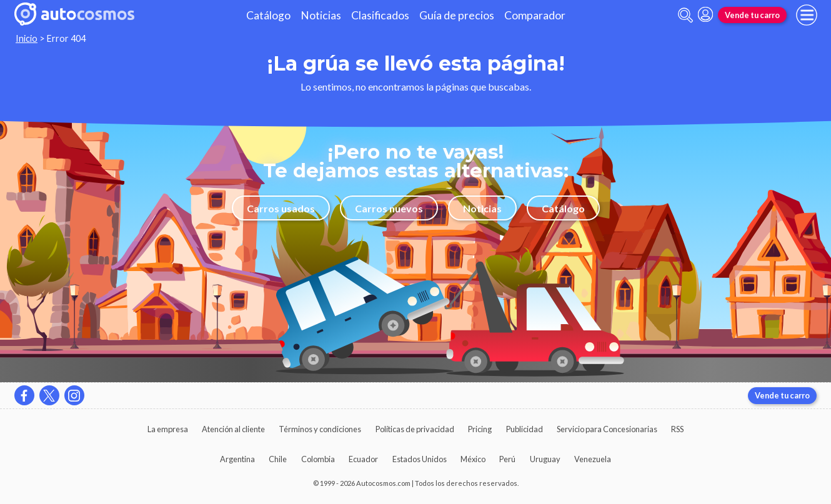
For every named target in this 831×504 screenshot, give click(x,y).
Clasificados (380, 15)
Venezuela (593, 459)
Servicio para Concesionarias (607, 429)
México (473, 459)
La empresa (168, 429)
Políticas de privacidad (415, 429)
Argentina (237, 459)
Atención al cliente (233, 429)
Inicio (27, 38)
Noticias (321, 15)
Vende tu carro (752, 15)
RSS (677, 429)
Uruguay (545, 459)
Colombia (318, 459)
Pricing (480, 429)
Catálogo (268, 15)
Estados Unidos (420, 459)
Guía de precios (457, 15)
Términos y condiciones (320, 429)
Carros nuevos (389, 208)
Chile (278, 459)
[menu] (807, 15)
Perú (507, 459)
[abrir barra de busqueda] (685, 15)
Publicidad (525, 429)
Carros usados (281, 208)
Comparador (535, 15)
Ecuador (363, 459)
